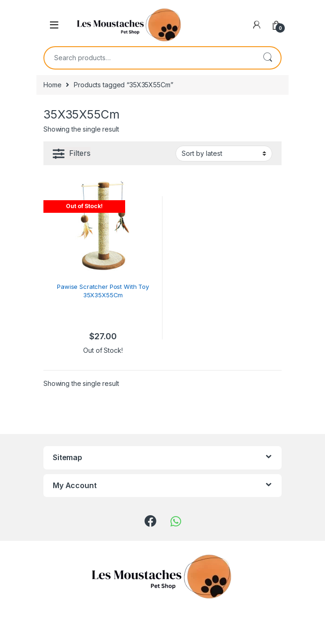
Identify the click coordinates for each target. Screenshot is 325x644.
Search (268, 58)
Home (52, 85)
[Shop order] (224, 154)
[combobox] (149, 58)
